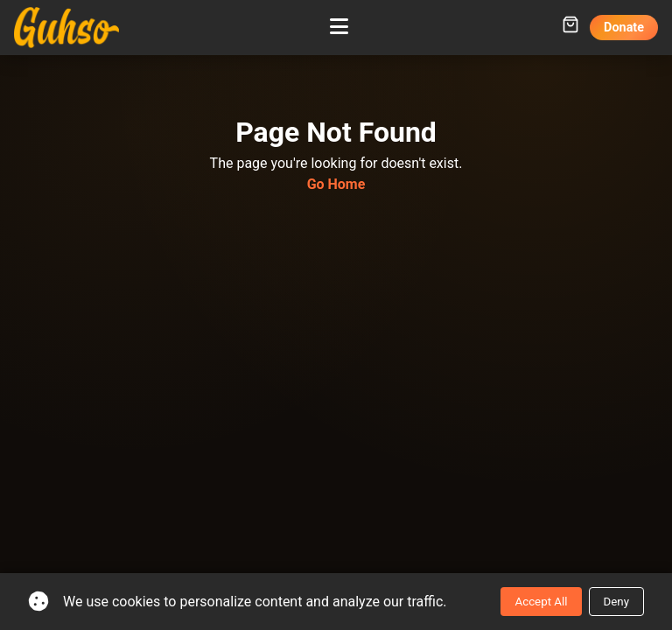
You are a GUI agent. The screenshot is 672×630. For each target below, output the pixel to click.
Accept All (541, 602)
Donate (624, 28)
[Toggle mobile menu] (339, 27)
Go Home (336, 184)
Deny (616, 602)
